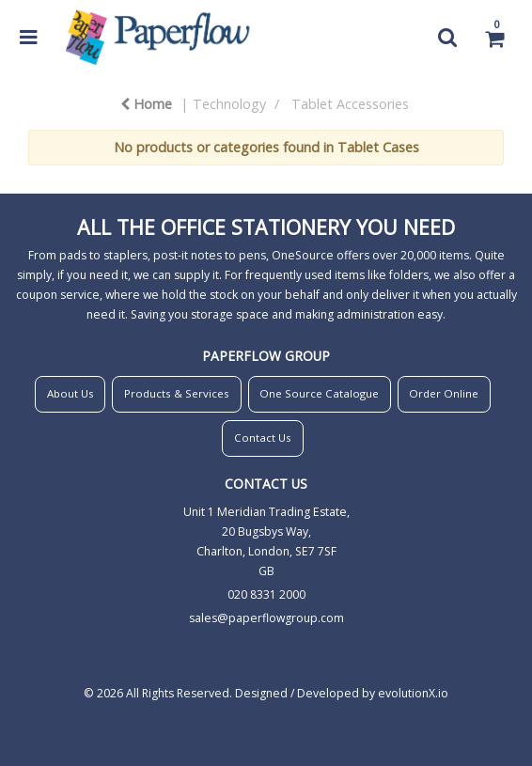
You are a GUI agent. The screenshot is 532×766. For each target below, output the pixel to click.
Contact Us (263, 438)
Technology (229, 104)
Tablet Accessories (350, 104)
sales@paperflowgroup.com (266, 618)
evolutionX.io (413, 693)
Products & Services (177, 393)
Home (146, 104)
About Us (70, 393)
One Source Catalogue (319, 393)
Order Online (444, 393)
